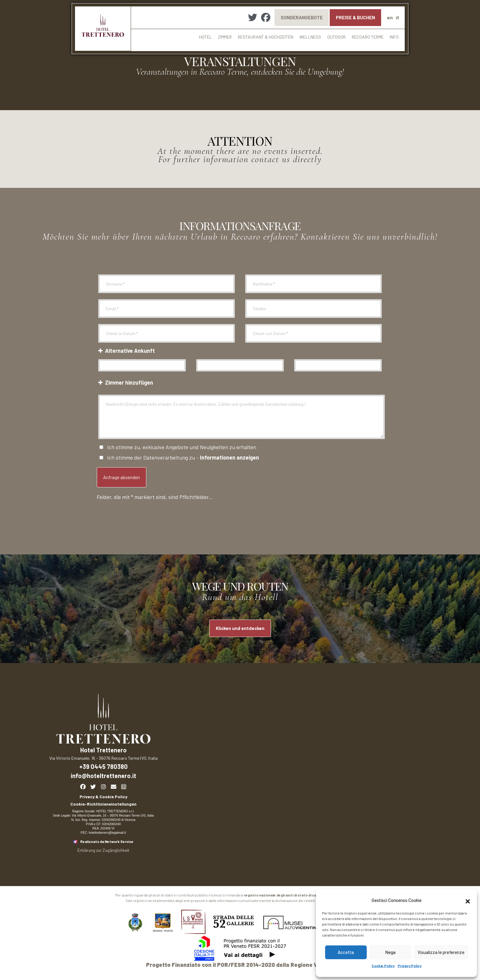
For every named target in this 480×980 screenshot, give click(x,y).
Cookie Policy (383, 966)
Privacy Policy (410, 966)
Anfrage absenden (122, 477)
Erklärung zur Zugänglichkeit (103, 850)
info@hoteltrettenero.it (103, 776)
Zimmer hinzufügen (125, 382)
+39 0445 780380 (103, 766)
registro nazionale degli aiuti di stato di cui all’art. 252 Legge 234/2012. (304, 895)
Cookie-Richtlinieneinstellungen (103, 804)
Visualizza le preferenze (441, 952)
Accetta (346, 952)
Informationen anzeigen (229, 457)
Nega (390, 952)
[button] (468, 900)
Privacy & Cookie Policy (103, 797)
